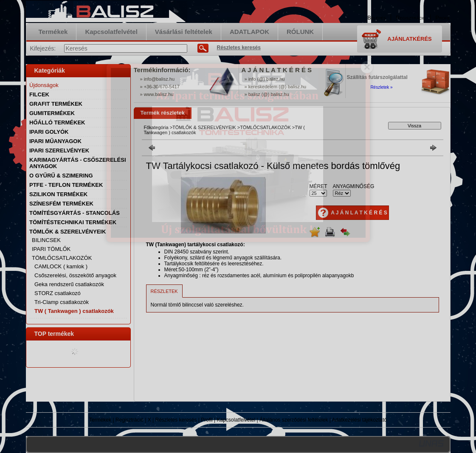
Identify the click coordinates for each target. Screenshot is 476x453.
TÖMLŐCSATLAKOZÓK (265, 127)
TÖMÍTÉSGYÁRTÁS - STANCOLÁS (75, 213)
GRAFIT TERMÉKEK (56, 104)
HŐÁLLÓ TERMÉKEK (57, 122)
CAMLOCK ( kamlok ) (61, 266)
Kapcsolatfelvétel (236, 420)
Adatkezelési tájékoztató (359, 420)
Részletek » (381, 87)
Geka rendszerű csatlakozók (69, 284)
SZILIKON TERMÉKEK (58, 194)
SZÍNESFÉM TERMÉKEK (61, 204)
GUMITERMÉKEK (52, 113)
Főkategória (156, 127)
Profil (207, 420)
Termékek (100, 420)
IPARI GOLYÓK (49, 132)
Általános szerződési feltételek (294, 420)
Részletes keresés (176, 420)
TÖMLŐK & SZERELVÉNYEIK (204, 127)
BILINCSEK (46, 240)
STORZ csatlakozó (58, 293)
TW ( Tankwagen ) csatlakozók (74, 311)
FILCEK (39, 94)
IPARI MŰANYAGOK (55, 141)
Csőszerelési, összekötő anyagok (75, 275)
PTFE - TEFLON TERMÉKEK (66, 185)
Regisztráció (130, 420)
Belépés (377, 18)
